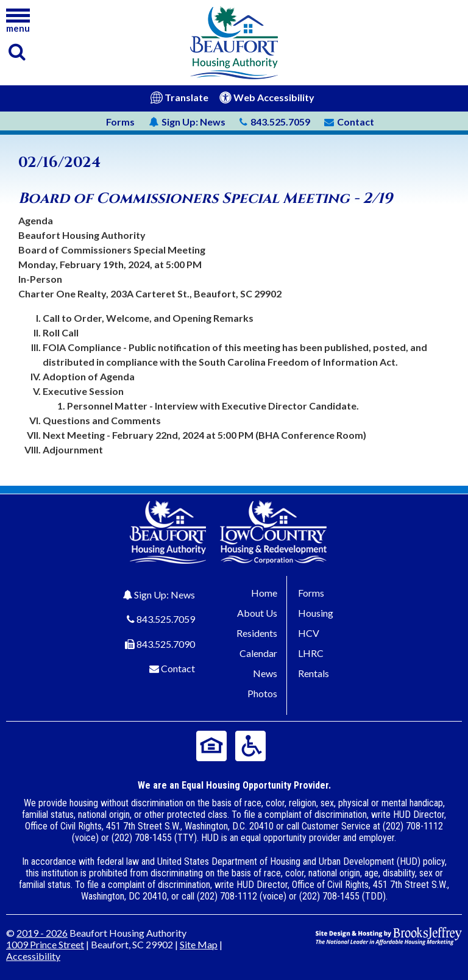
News (187, 122)
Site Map (199, 944)
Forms (120, 122)
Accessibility (33, 956)
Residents (257, 633)
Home (264, 593)
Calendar (258, 653)
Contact (178, 668)
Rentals (314, 673)
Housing (316, 613)
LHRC (311, 653)
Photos (262, 693)
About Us (257, 613)
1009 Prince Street (45, 944)
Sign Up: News (165, 595)
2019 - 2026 (42, 933)
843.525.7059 (166, 619)
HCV (309, 633)
